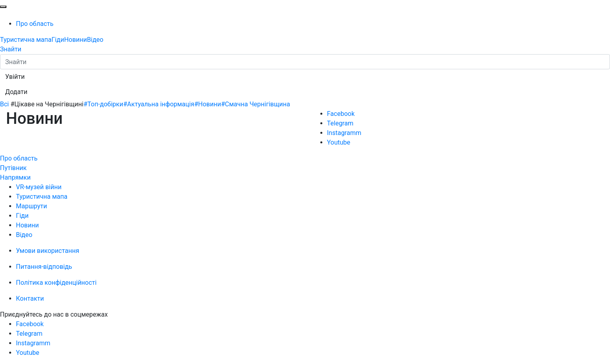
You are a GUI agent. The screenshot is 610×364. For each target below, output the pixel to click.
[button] (15, 77)
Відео (95, 40)
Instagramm (344, 133)
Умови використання (48, 251)
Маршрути (31, 206)
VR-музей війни (39, 187)
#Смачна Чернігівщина (256, 104)
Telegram (340, 123)
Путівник (13, 168)
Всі (4, 104)
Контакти (30, 298)
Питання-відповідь (44, 267)
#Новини (207, 104)
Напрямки (15, 177)
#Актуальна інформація (159, 104)
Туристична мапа (26, 40)
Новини (76, 40)
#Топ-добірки (103, 104)
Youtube (339, 142)
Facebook (341, 114)
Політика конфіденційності (56, 283)
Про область (35, 24)
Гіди (58, 40)
